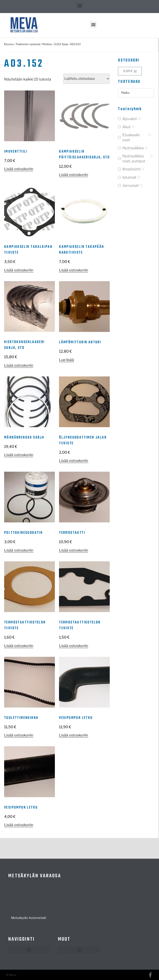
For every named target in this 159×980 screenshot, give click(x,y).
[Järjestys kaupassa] (87, 79)
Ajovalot (130, 119)
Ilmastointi (131, 169)
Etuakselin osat (131, 137)
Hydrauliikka (133, 148)
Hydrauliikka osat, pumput (134, 158)
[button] (80, 5)
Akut (126, 127)
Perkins (47, 44)
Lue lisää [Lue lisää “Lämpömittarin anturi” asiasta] (66, 360)
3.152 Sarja (61, 44)
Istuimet (129, 177)
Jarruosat (131, 185)
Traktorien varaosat (28, 44)
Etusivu (9, 44)
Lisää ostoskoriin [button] (19, 169)
